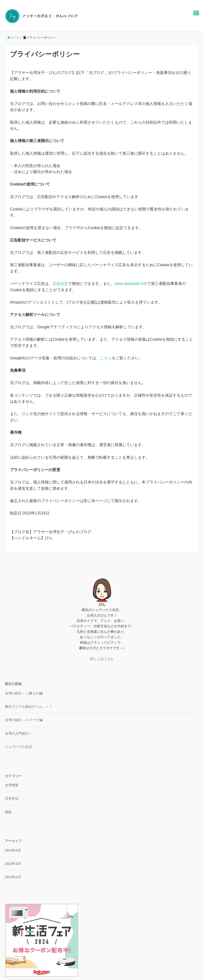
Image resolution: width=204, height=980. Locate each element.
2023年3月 (13, 864)
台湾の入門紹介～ (18, 733)
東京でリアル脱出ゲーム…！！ (29, 707)
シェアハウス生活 (18, 747)
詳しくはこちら (102, 659)
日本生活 (12, 798)
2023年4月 (13, 850)
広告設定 (60, 284)
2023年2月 (13, 877)
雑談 (8, 812)
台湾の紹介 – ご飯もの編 (24, 693)
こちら (106, 358)
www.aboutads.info (131, 284)
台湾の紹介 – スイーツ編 (24, 720)
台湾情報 (12, 785)
